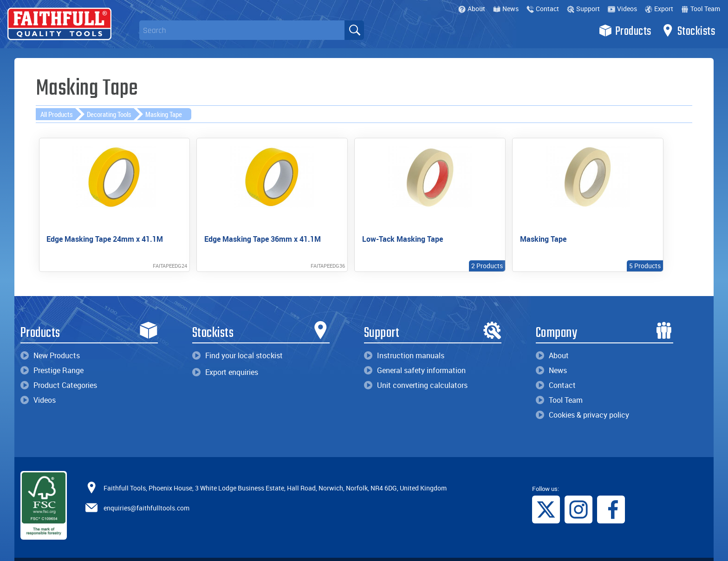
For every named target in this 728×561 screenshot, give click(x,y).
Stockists (688, 31)
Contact (543, 9)
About (472, 9)
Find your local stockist (237, 339)
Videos (622, 9)
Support (583, 9)
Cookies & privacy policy (582, 399)
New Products (50, 339)
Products (625, 31)
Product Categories (59, 369)
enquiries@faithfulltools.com (146, 491)
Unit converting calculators (416, 369)
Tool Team (701, 9)
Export (659, 9)
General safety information (415, 354)
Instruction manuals (404, 339)
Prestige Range (52, 354)
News (506, 9)
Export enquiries (225, 356)
